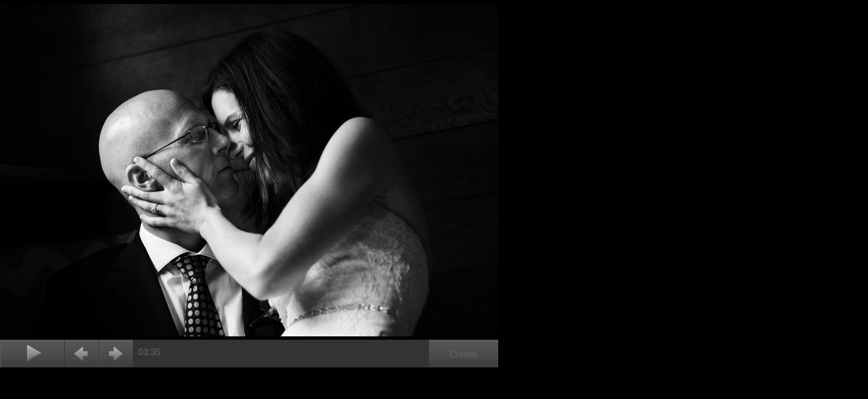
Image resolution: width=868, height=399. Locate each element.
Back (82, 354)
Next (116, 354)
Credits (464, 354)
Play (32, 354)
